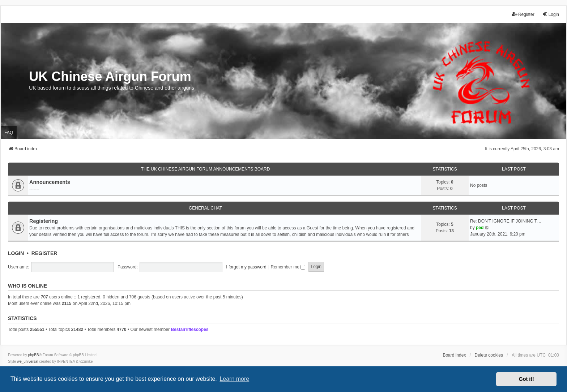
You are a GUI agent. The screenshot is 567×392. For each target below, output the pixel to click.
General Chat (205, 208)
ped (480, 228)
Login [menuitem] (551, 14)
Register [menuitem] (523, 14)
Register (44, 253)
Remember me (288, 267)
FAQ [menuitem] (9, 133)
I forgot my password (246, 267)
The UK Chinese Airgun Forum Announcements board (206, 169)
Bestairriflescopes (189, 329)
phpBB (34, 355)
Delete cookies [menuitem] (489, 355)
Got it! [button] (526, 379)
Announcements (50, 182)
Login (16, 253)
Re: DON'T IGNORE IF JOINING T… (506, 221)
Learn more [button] (234, 379)
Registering (44, 221)
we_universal (27, 361)
